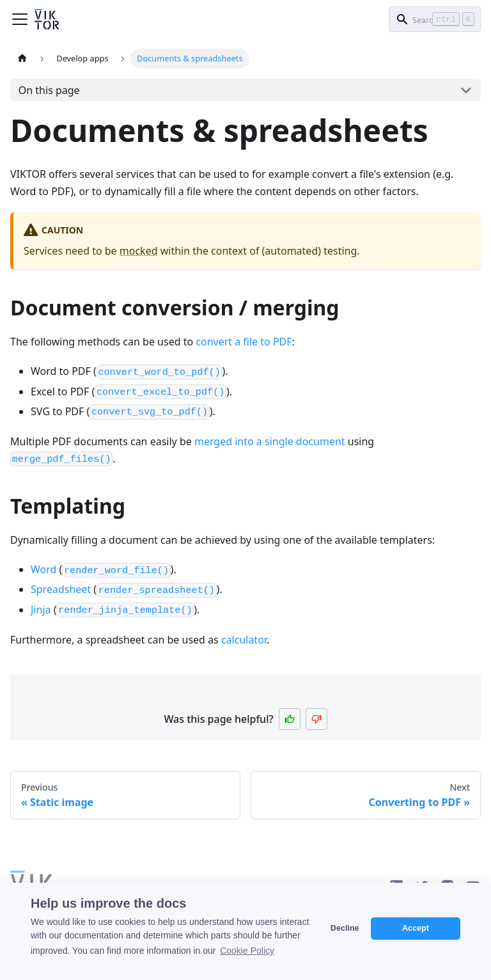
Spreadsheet (61, 589)
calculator (244, 640)
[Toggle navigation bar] (20, 19)
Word (43, 569)
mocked (139, 251)
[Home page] (22, 59)
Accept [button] (416, 928)
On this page (49, 90)
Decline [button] (345, 928)
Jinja (41, 610)
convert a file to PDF (244, 342)
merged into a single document (270, 441)
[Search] (435, 19)
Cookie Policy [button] (247, 951)
